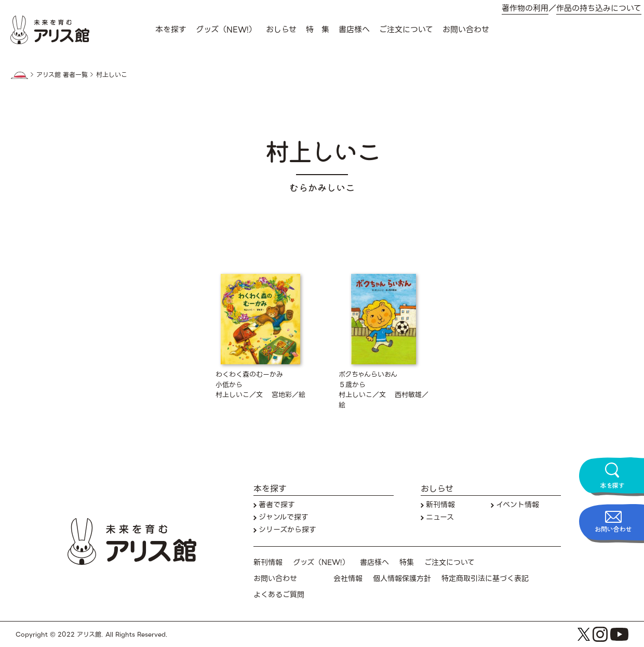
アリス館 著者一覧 (62, 75)
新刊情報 (440, 505)
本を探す (171, 30)
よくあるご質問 (279, 595)
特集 (407, 563)
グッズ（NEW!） (226, 30)
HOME (19, 75)
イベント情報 (518, 505)
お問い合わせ (466, 30)
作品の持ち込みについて (599, 9)
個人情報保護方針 (402, 579)
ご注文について (406, 30)
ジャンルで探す (284, 517)
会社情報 (348, 579)
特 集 (318, 30)
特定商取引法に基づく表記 (485, 579)
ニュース (440, 517)
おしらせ (281, 30)
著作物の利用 (525, 9)
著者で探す (277, 505)
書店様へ (354, 30)
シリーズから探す (287, 530)
